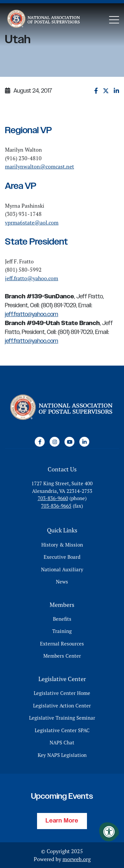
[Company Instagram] (55, 442)
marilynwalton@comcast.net (40, 166)
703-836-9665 (56, 506)
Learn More (62, 821)
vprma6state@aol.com (32, 223)
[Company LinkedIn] (84, 442)
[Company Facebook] (40, 442)
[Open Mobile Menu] (114, 20)
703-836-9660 (53, 498)
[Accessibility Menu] (109, 832)
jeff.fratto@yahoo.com (32, 278)
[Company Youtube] (69, 442)
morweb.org (77, 859)
